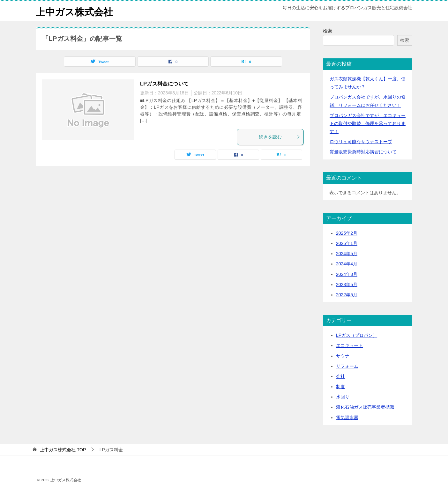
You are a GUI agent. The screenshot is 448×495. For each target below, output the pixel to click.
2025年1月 (347, 243)
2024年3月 (347, 274)
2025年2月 (347, 233)
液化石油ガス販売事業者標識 (365, 407)
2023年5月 (347, 284)
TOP (63, 450)
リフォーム (347, 366)
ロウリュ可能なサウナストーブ (361, 142)
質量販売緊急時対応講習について (363, 152)
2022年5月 (347, 295)
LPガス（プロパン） (357, 335)
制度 (340, 387)
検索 (327, 31)
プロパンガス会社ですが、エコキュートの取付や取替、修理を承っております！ (368, 123)
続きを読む (280, 137)
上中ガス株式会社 (74, 11)
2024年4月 (347, 264)
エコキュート (349, 345)
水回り (343, 397)
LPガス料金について (164, 84)
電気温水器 (347, 417)
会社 (340, 376)
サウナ (343, 356)
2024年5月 (347, 254)
